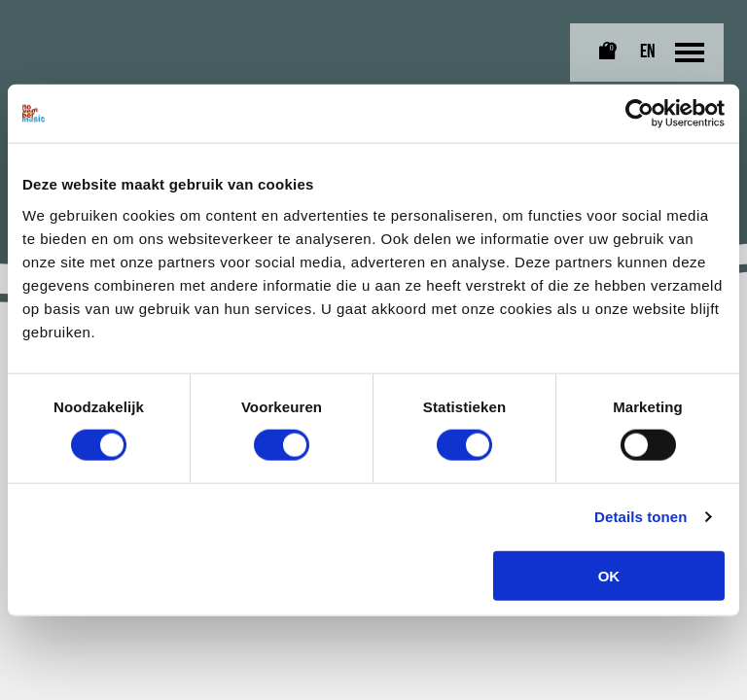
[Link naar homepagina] (62, 30)
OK (609, 575)
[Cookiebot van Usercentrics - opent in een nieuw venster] (640, 114)
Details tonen (640, 517)
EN (648, 52)
